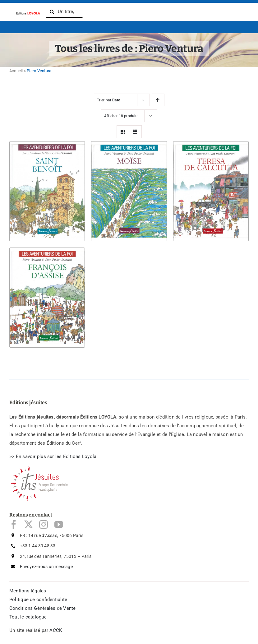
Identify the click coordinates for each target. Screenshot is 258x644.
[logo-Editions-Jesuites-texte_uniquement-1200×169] (28, 13)
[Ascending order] (158, 100)
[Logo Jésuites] (40, 468)
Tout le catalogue (28, 617)
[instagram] (44, 525)
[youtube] (59, 525)
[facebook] (14, 525)
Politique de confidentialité (38, 600)
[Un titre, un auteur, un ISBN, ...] (64, 12)
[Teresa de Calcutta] (211, 141)
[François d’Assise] (47, 248)
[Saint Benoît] (47, 141)
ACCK (56, 630)
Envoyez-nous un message (46, 567)
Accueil (16, 71)
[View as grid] (123, 132)
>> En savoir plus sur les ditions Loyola (53, 456)
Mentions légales (28, 591)
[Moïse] (129, 141)
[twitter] (29, 525)
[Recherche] (52, 12)
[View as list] (135, 132)
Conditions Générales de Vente (43, 608)
